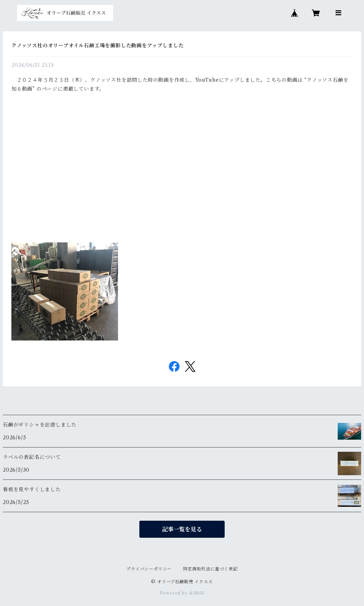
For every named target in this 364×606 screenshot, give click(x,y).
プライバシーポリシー (149, 569)
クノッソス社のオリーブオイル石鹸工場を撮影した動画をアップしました (97, 45)
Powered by (182, 593)
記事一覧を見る (182, 529)
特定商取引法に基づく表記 (210, 569)
